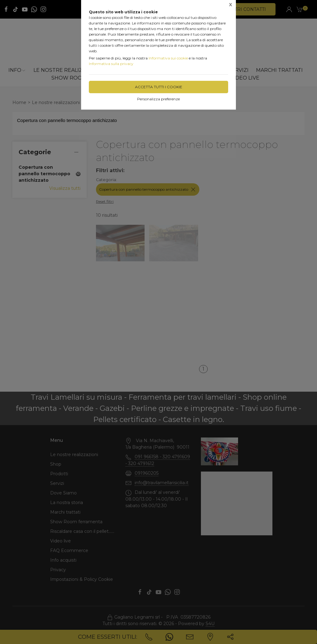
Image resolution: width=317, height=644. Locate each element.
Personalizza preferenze (158, 99)
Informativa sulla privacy (111, 64)
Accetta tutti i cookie (159, 87)
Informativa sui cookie (168, 58)
